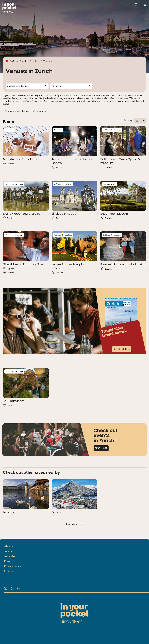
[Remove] (6, 111)
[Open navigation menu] (145, 5)
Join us (8, 551)
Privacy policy (13, 566)
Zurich (35, 61)
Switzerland (18, 61)
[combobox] (27, 86)
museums (111, 101)
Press (7, 561)
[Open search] (136, 5)
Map (128, 121)
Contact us (10, 571)
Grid (140, 121)
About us (9, 546)
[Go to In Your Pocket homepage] (10, 8)
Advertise (10, 556)
